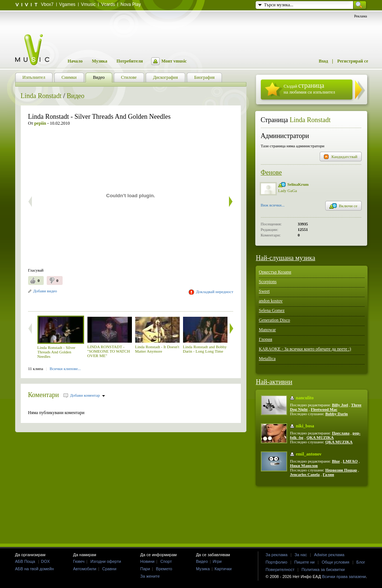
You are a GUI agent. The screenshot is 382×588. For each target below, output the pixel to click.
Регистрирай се (353, 61)
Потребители (130, 61)
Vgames (67, 4)
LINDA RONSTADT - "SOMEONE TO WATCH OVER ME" (109, 351)
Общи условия (336, 562)
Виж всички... (273, 206)
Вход (323, 61)
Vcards (108, 4)
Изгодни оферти (106, 561)
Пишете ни (304, 562)
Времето (164, 569)
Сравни (109, 569)
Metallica (267, 359)
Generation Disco (275, 320)
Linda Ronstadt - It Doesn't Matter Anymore (157, 349)
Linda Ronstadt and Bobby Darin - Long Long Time (205, 349)
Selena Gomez (272, 310)
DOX (46, 561)
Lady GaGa (288, 191)
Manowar (268, 330)
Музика (100, 61)
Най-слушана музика (286, 258)
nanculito (305, 398)
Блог (361, 562)
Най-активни (274, 382)
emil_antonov (309, 454)
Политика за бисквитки (323, 569)
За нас (301, 555)
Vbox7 (47, 4)
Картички (223, 569)
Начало (75, 61)
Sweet (264, 291)
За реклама (277, 555)
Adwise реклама (329, 555)
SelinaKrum (298, 184)
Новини (147, 561)
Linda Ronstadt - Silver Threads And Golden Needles (57, 352)
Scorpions (268, 282)
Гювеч (79, 561)
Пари (145, 569)
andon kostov (271, 301)
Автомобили (85, 569)
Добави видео (45, 291)
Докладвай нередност (215, 292)
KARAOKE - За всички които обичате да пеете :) (305, 349)
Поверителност (280, 569)
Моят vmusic (174, 61)
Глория (266, 339)
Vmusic (88, 4)
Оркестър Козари (275, 272)
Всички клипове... (65, 369)
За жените (150, 576)
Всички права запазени (344, 577)
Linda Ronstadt (41, 96)
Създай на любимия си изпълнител (310, 88)
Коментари (44, 395)
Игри (217, 561)
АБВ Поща (25, 561)
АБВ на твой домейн (35, 569)
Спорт (166, 561)
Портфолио (277, 562)
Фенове (271, 172)
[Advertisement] (115, 301)
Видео (76, 96)
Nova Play (131, 4)
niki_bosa (305, 426)
